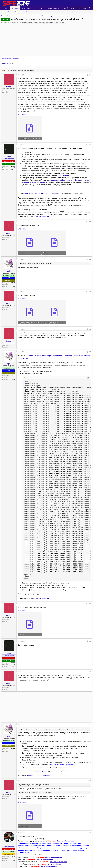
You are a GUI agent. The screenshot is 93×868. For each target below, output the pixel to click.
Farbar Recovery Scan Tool (36, 193)
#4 (90, 259)
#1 (90, 75)
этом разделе (40, 771)
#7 (90, 352)
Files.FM (25, 182)
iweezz (5, 23)
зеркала (55, 193)
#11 (90, 725)
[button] (33, 8)
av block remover (27, 23)
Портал (6, 8)
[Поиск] (90, 8)
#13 (90, 833)
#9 (90, 641)
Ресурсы (39, 8)
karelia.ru (44, 182)
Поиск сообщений (21, 12)
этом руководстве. (42, 217)
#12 (90, 781)
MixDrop (33, 182)
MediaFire (85, 180)
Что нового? (26, 8)
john (36, 23)
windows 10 (49, 23)
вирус (56, 23)
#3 (90, 222)
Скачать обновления (65, 841)
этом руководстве (42, 598)
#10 (90, 672)
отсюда (62, 741)
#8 (90, 604)
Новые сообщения (7, 12)
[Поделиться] (87, 75)
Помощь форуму (54, 8)
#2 (90, 145)
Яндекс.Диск (55, 180)
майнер (62, 23)
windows (41, 23)
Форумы (15, 8)
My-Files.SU (76, 180)
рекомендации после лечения (39, 775)
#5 (90, 291)
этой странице (63, 175)
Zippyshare (66, 180)
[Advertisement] (46, 707)
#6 (90, 329)
